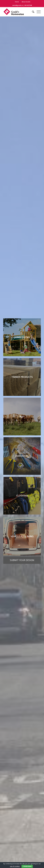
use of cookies (15, 866)
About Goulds (26, 2)
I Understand (27, 866)
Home (17, 2)
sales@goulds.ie (18, 5)
